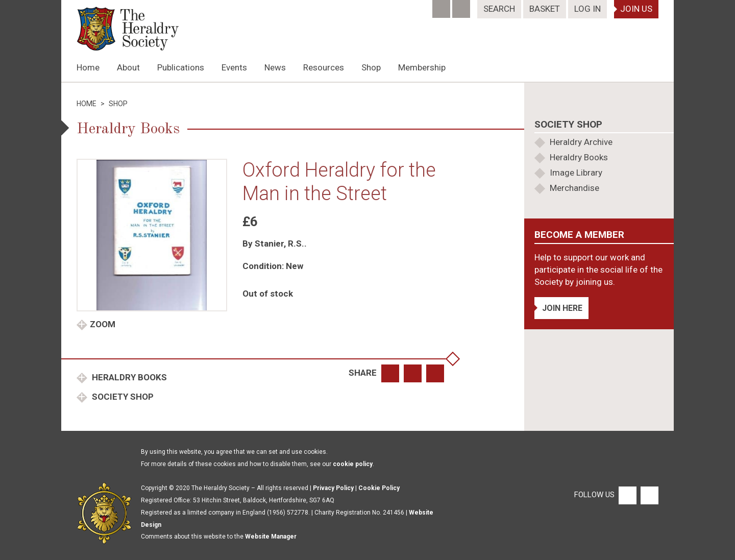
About (128, 67)
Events (234, 67)
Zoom (103, 324)
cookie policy (353, 464)
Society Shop (122, 397)
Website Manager (271, 537)
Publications (181, 67)
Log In (587, 9)
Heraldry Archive (581, 142)
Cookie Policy (379, 488)
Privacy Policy (333, 488)
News (275, 67)
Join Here (562, 308)
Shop (371, 67)
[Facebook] (442, 6)
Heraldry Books (128, 377)
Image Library (576, 173)
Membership (422, 67)
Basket (545, 9)
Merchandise (574, 188)
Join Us (636, 9)
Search (499, 9)
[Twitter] (462, 6)
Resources (324, 67)
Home (88, 67)
